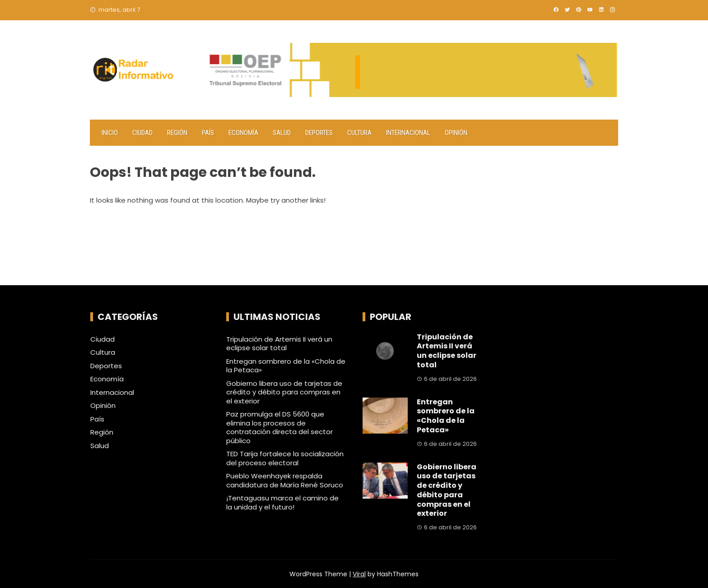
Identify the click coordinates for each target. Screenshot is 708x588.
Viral (359, 574)
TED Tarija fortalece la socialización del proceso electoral (285, 458)
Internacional (408, 133)
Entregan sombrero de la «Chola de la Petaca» (286, 366)
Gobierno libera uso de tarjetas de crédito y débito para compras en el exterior (284, 392)
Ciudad (142, 133)
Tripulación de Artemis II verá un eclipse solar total (279, 344)
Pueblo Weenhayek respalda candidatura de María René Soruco (285, 480)
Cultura (359, 133)
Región (177, 133)
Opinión (456, 133)
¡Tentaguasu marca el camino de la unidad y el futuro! (282, 502)
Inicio (110, 133)
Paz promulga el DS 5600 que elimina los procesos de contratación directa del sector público (279, 427)
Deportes (319, 133)
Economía (243, 133)
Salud (282, 133)
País (208, 133)
